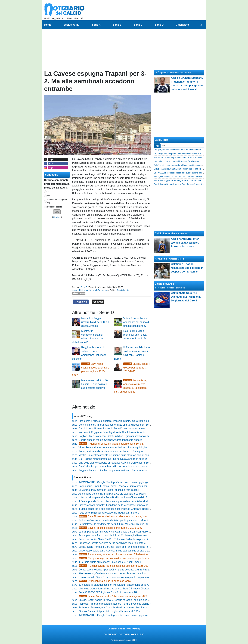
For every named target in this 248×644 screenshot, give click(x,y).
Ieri (163, 146)
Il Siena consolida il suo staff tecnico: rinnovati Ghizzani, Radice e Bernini (120, 509)
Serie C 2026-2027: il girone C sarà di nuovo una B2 (108, 592)
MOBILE (134, 634)
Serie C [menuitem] (138, 25)
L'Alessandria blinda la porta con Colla (105, 581)
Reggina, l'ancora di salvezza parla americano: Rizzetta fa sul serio (116, 470)
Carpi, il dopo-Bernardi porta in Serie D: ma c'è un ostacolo (112, 429)
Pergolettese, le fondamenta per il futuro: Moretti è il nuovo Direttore (117, 524)
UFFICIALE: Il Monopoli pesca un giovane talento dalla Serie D (182, 173)
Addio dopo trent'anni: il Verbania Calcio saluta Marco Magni (112, 494)
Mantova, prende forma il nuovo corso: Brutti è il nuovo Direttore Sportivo (119, 589)
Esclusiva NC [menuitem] (72, 25)
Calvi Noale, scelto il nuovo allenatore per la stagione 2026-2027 (119, 516)
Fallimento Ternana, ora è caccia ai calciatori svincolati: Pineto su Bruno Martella (124, 608)
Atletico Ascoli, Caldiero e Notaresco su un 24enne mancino (112, 573)
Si (48, 191)
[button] (57, 212)
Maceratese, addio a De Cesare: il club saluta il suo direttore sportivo (95, 384)
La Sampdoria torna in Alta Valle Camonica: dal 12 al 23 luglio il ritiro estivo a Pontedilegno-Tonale (133, 532)
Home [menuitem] (48, 25)
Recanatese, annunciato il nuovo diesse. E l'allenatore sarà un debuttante (124, 554)
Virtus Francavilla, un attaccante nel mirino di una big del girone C (136, 322)
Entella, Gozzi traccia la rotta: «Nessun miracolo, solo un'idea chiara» (117, 600)
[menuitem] (201, 25)
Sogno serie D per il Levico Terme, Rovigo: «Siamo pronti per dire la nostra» (121, 486)
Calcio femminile (165, 234)
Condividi (81, 302)
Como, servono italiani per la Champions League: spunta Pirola (114, 570)
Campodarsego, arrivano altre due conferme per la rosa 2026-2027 (121, 558)
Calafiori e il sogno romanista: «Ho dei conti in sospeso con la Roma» (118, 466)
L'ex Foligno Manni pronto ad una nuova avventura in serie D (135, 335)
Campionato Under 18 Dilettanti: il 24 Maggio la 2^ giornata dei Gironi (186, 297)
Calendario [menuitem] (182, 25)
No (49, 196)
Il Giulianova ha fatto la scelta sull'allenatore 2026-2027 (114, 566)
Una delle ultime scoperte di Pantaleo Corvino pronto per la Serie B (116, 463)
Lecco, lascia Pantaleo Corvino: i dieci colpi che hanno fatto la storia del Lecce (122, 547)
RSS (142, 634)
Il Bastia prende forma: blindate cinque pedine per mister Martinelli (116, 501)
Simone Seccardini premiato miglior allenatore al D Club (110, 611)
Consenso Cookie (116, 629)
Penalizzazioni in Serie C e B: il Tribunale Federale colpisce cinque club (119, 539)
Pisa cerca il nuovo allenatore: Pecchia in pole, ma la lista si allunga (116, 421)
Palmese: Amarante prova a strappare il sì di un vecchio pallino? (115, 604)
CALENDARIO (110, 634)
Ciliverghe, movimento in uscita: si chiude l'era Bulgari (109, 490)
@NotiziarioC (123, 290)
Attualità (160, 259)
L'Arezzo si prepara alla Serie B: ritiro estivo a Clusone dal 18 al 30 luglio (119, 497)
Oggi (157, 146)
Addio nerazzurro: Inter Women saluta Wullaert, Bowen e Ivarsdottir (185, 243)
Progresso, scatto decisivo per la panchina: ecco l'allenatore (112, 543)
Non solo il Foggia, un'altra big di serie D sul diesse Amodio (95, 322)
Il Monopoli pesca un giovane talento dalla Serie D (111, 444)
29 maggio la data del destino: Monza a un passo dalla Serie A (114, 585)
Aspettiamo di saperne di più (57, 201)
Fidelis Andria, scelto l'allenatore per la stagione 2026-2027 (116, 596)
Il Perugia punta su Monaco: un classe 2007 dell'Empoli (110, 562)
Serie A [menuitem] (96, 25)
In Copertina (162, 73)
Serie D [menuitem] (159, 25)
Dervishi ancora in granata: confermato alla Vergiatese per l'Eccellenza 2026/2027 (125, 425)
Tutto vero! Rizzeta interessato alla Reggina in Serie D (109, 513)
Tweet (98, 302)
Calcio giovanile (164, 284)
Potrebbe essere (55, 207)
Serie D (84, 287)
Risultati (57, 217)
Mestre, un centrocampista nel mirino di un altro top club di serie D (116, 455)
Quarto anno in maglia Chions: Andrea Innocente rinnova (110, 440)
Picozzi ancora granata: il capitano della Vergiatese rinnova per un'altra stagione (124, 505)
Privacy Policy (133, 629)
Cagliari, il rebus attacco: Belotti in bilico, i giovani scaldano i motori (116, 436)
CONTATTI (124, 634)
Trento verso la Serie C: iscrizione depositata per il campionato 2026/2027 (120, 577)
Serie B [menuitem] (117, 25)
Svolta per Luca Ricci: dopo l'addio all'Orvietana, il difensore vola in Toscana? (122, 535)
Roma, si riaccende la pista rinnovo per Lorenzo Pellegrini (111, 451)
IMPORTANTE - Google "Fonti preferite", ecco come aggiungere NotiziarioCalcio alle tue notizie (132, 482)
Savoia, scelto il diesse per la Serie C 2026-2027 (137, 368)
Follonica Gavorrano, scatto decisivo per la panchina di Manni (113, 520)
